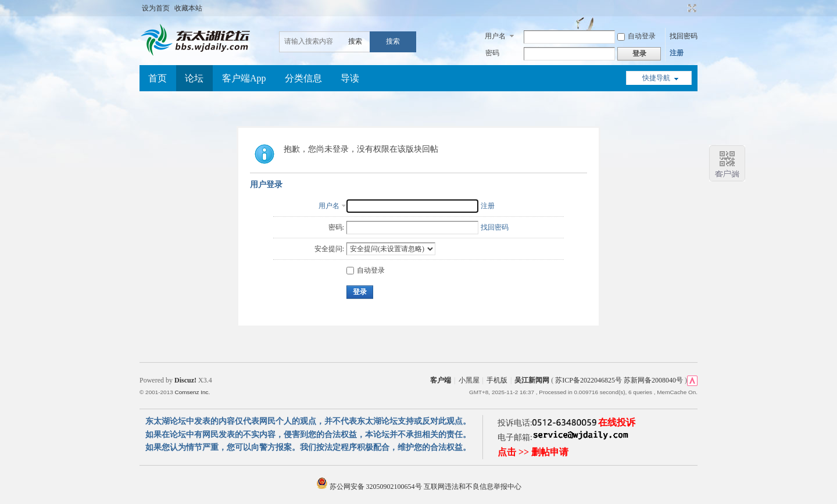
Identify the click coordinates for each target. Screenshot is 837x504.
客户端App (244, 78)
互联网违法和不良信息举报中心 (473, 487)
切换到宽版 (691, 8)
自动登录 (636, 36)
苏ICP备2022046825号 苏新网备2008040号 (619, 380)
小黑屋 (469, 380)
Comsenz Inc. (192, 392)
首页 (158, 78)
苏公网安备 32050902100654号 (370, 487)
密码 (492, 53)
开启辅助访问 (681, 8)
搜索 (355, 41)
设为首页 (156, 8)
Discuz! (185, 380)
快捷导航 (656, 78)
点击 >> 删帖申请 (533, 452)
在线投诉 (617, 422)
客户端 (441, 380)
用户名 (495, 36)
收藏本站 (188, 8)
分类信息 (303, 78)
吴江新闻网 (532, 380)
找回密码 (684, 36)
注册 (677, 53)
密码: (336, 227)
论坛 (194, 78)
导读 (350, 78)
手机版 (497, 380)
